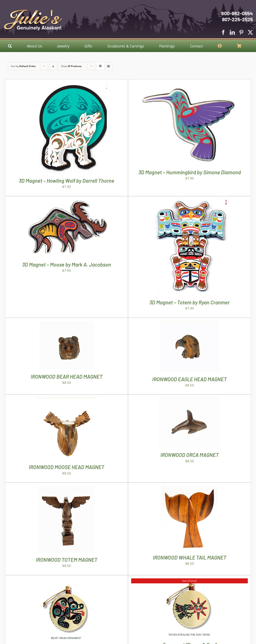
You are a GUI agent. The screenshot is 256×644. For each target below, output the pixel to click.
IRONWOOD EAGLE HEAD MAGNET (189, 379)
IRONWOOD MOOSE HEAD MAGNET (67, 467)
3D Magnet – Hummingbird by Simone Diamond (190, 172)
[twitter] (250, 32)
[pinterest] (241, 32)
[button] (10, 46)
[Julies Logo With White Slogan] (33, 11)
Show (71, 66)
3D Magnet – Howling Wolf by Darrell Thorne (66, 181)
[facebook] (223, 32)
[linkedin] (232, 32)
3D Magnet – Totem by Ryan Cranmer (189, 302)
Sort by (23, 66)
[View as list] (108, 66)
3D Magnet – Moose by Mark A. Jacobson (67, 264)
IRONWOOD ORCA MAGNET (190, 455)
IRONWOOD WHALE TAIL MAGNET (190, 557)
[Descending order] (53, 66)
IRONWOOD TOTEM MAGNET (67, 560)
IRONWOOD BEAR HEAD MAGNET (67, 377)
